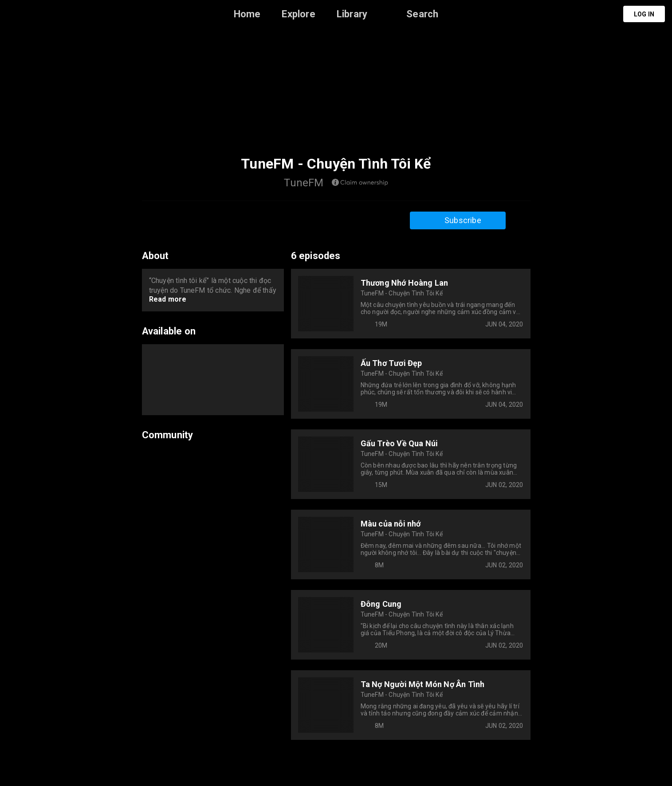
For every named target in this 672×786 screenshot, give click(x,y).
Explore (298, 14)
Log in (644, 14)
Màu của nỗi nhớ (391, 524)
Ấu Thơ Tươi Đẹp (391, 363)
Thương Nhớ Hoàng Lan (405, 283)
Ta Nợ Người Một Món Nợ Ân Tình (423, 684)
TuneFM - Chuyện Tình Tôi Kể (402, 293)
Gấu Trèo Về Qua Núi (399, 443)
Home (247, 14)
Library (352, 14)
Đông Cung (381, 604)
